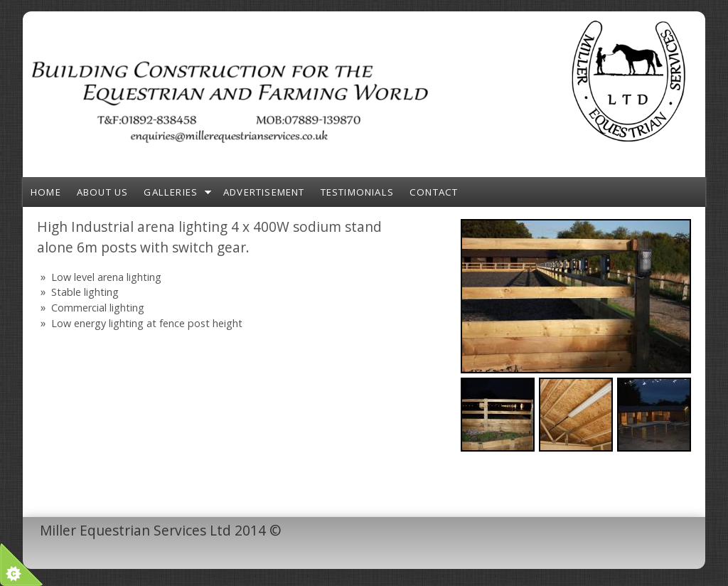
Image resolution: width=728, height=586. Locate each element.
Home (46, 192)
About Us (103, 192)
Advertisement (264, 192)
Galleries (171, 192)
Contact (434, 192)
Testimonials (357, 192)
